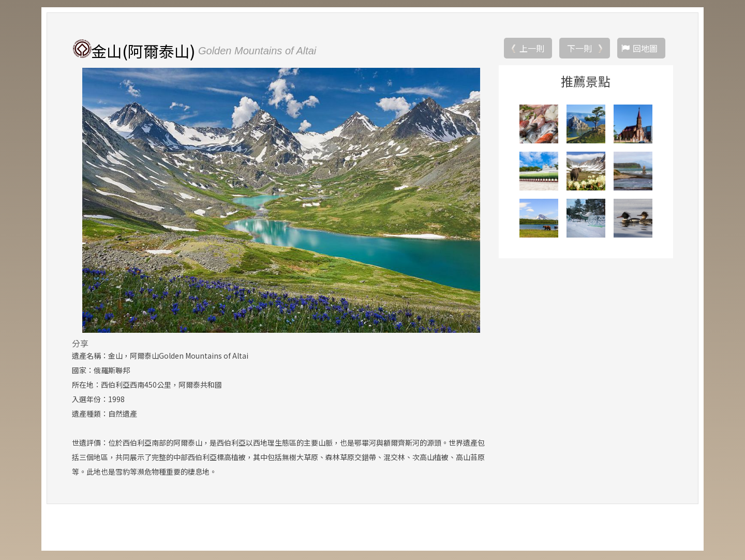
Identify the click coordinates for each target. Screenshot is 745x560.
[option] (281, 201)
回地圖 (645, 49)
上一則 (532, 49)
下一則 (579, 49)
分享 (80, 344)
